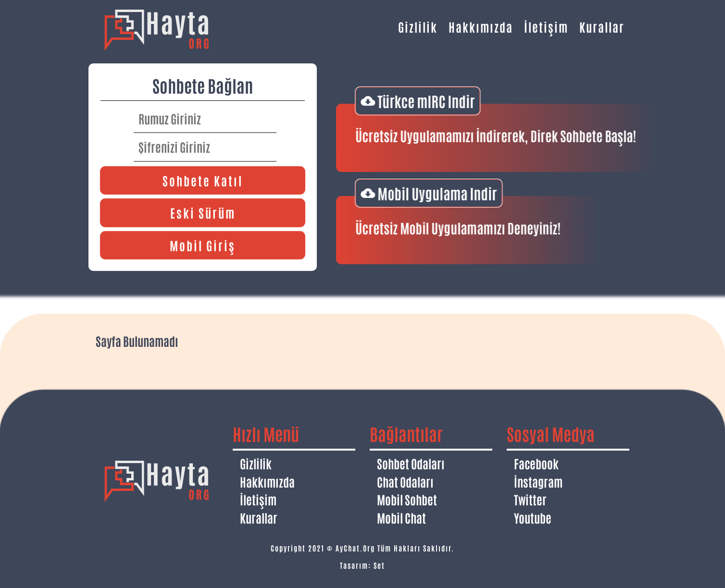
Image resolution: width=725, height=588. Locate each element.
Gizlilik (418, 26)
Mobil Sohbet (407, 499)
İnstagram (538, 481)
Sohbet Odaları (411, 463)
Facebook (536, 463)
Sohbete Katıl (203, 180)
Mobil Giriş (203, 245)
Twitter (530, 499)
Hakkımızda (481, 26)
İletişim (546, 26)
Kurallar (602, 26)
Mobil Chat (401, 517)
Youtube (533, 517)
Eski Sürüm (203, 212)
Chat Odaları (405, 481)
